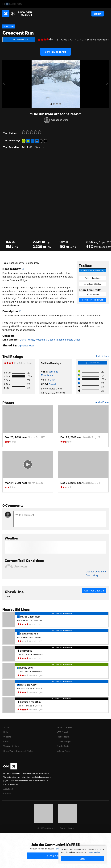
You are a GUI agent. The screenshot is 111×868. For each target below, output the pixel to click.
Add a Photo (102, 402)
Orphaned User (60, 120)
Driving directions (93, 278)
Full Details (102, 356)
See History (92, 575)
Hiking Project (63, 737)
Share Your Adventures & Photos (18, 751)
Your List (40, 147)
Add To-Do (27, 147)
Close (82, 859)
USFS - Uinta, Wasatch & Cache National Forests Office (50, 340)
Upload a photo (93, 294)
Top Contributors (11, 746)
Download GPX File (93, 284)
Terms (62, 828)
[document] (82, 855)
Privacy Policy (95, 852)
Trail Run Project (64, 741)
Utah (52, 380)
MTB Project (62, 732)
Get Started (55, 856)
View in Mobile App (55, 52)
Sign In (98, 14)
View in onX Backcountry (93, 270)
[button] (6, 84)
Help (6, 732)
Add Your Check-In (94, 591)
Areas (64, 40)
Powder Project (64, 746)
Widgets (7, 737)
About (6, 727)
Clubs (6, 741)
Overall (53, 384)
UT (72, 40)
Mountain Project (64, 727)
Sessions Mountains (98, 40)
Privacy (71, 828)
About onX (8, 789)
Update (96, 571)
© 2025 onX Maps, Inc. (47, 828)
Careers (7, 793)
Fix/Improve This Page (93, 300)
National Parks (63, 751)
